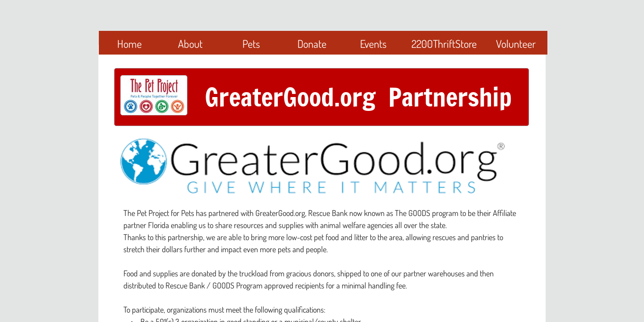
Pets (251, 44)
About (190, 44)
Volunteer (516, 44)
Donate (312, 44)
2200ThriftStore (444, 44)
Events (373, 44)
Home (129, 44)
